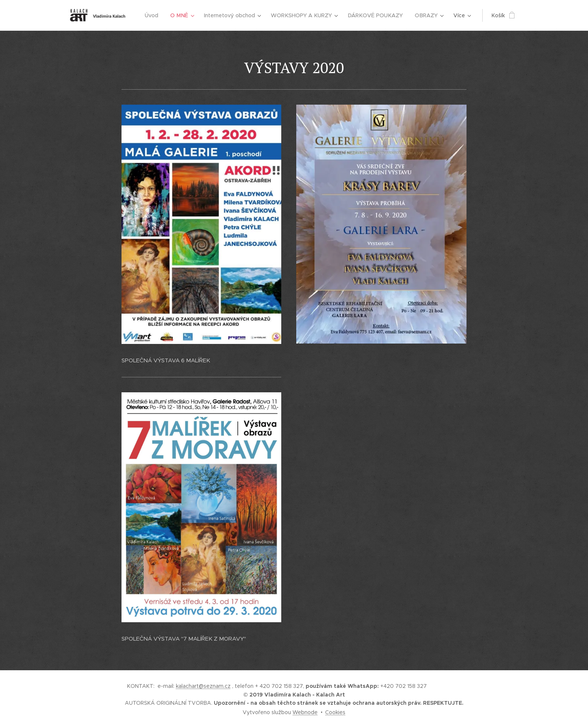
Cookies (335, 712)
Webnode (305, 712)
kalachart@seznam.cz (203, 686)
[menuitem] (158, 15)
